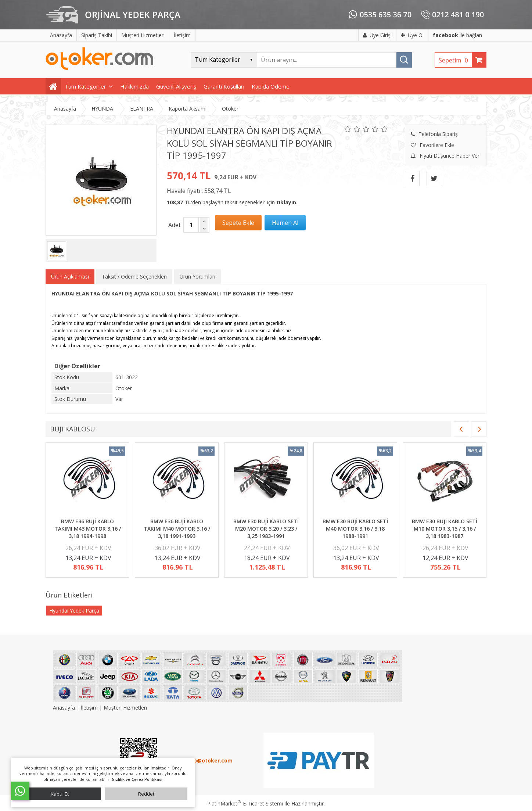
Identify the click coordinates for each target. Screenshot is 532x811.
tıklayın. (287, 202)
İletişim (89, 708)
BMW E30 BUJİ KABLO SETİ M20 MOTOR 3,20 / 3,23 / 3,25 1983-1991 (266, 528)
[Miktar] (191, 225)
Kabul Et (60, 794)
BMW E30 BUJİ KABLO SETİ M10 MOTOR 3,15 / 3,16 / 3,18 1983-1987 (445, 528)
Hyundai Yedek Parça (74, 611)
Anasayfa (65, 708)
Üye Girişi (377, 35)
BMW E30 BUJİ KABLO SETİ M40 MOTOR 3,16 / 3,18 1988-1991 (355, 528)
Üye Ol (412, 35)
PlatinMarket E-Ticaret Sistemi (245, 803)
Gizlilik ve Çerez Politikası (137, 779)
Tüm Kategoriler (85, 86)
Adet (175, 225)
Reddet (146, 794)
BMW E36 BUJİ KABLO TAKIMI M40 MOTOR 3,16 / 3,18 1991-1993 (177, 528)
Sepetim (455, 60)
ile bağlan (457, 35)
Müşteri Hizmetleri (125, 708)
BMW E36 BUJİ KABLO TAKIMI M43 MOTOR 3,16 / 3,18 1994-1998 (88, 528)
